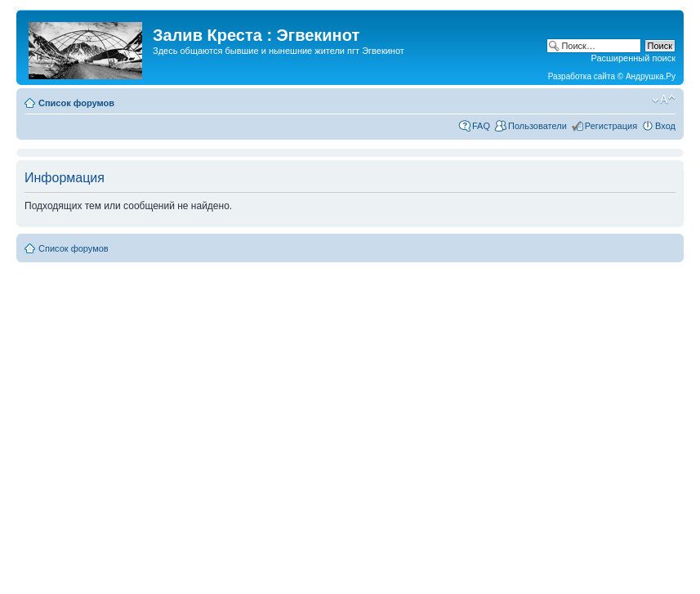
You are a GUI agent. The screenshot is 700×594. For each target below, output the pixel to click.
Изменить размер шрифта (664, 100)
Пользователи (537, 126)
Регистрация (611, 126)
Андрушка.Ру (651, 76)
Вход (665, 126)
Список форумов (76, 103)
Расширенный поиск (633, 58)
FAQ (481, 126)
